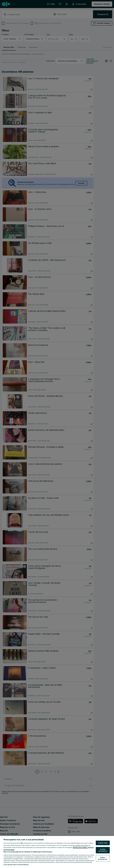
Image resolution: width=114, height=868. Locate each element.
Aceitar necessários (103, 850)
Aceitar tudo (103, 843)
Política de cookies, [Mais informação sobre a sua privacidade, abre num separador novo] (80, 847)
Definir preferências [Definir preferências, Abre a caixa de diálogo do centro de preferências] (103, 858)
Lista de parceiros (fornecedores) (16, 865)
